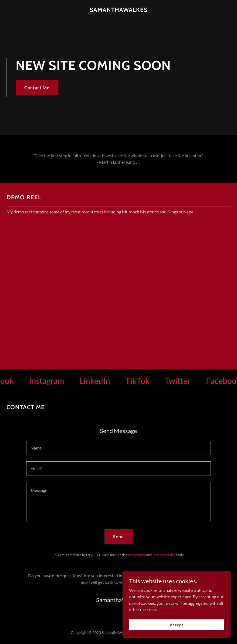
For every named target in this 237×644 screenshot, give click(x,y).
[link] (119, 10)
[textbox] (118, 448)
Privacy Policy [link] (136, 555)
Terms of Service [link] (164, 555)
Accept (176, 625)
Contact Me (37, 87)
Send (118, 536)
